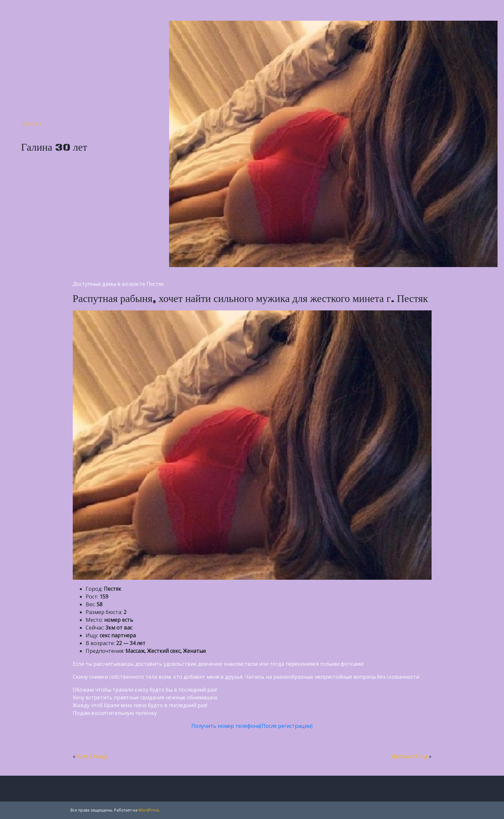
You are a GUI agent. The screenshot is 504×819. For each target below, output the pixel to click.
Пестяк (32, 124)
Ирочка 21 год (409, 756)
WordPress (149, 810)
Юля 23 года (92, 756)
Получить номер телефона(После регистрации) (252, 726)
